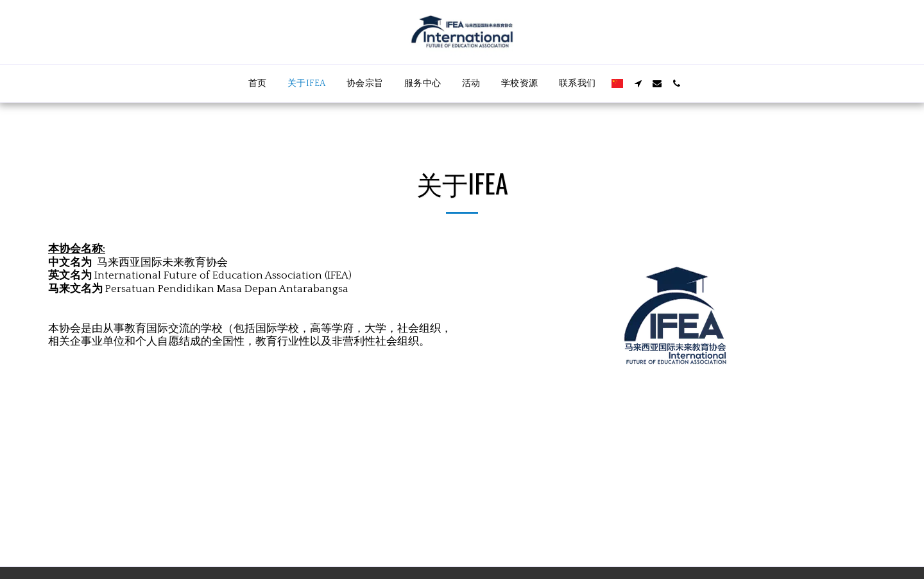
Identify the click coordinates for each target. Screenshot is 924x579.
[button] (638, 83)
